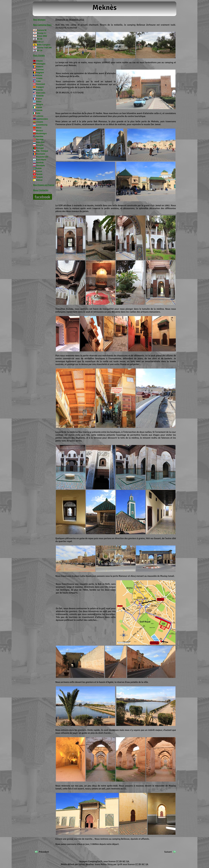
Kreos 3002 (42, 36)
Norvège (40, 139)
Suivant (168, 852)
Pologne (40, 145)
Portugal (40, 148)
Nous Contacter (41, 190)
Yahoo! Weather (86, 864)
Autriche (40, 70)
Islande (39, 110)
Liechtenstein (42, 119)
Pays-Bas (40, 142)
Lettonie (40, 116)
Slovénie (40, 163)
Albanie (39, 61)
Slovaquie (40, 165)
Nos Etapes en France (44, 185)
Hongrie (39, 104)
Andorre (40, 67)
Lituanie (40, 122)
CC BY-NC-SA (122, 861)
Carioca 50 (42, 30)
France (39, 99)
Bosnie (39, 75)
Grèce (39, 102)
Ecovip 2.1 (42, 33)
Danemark (40, 84)
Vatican (39, 180)
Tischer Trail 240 (44, 48)
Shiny (110, 864)
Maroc (39, 128)
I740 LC (40, 42)
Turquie (39, 177)
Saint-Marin (41, 160)
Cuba (38, 81)
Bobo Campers (44, 45)
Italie (38, 113)
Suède (39, 168)
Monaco (39, 131)
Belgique (40, 72)
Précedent (44, 852)
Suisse (39, 171)
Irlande (39, 107)
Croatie (39, 78)
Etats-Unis (41, 93)
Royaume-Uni (42, 157)
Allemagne (41, 64)
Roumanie (40, 154)
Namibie (40, 136)
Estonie (39, 90)
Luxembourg (42, 125)
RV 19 (40, 50)
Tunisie (39, 174)
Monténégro (41, 133)
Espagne (40, 87)
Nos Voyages (39, 20)
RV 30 (40, 39)
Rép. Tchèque (42, 151)
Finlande (40, 96)
